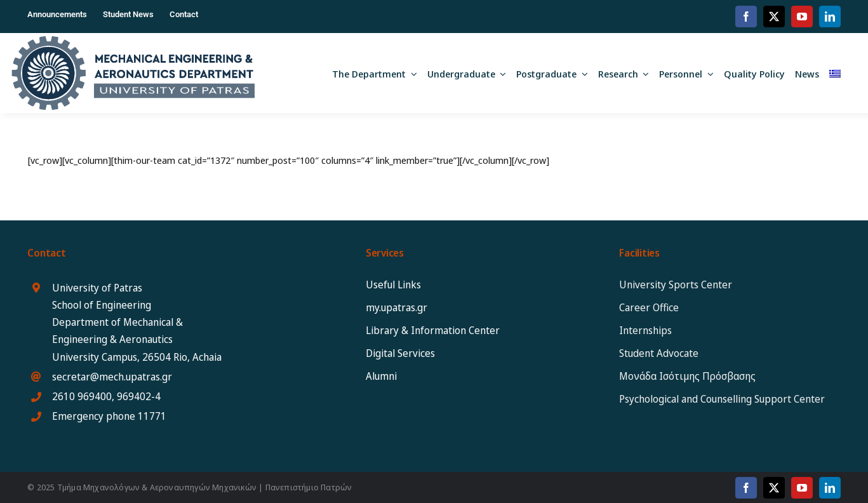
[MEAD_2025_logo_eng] (133, 41)
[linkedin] (830, 17)
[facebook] (746, 17)
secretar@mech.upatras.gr (112, 377)
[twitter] (774, 17)
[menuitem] (835, 73)
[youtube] (802, 17)
